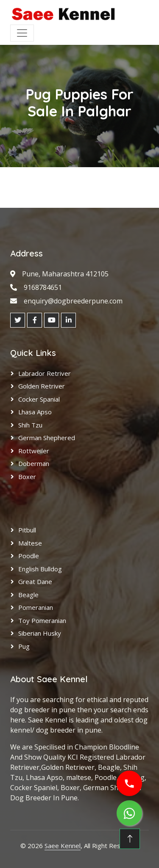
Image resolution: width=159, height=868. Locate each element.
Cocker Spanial (39, 399)
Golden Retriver (42, 386)
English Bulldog (40, 569)
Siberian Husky (40, 633)
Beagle (28, 595)
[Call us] (129, 783)
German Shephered (47, 438)
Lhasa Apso (35, 412)
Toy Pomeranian (42, 620)
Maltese (30, 543)
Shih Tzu (30, 425)
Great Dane (35, 581)
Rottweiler (34, 451)
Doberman (34, 463)
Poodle (29, 556)
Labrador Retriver (45, 373)
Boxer (27, 477)
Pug (24, 646)
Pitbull (27, 530)
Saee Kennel (63, 846)
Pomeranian (36, 607)
